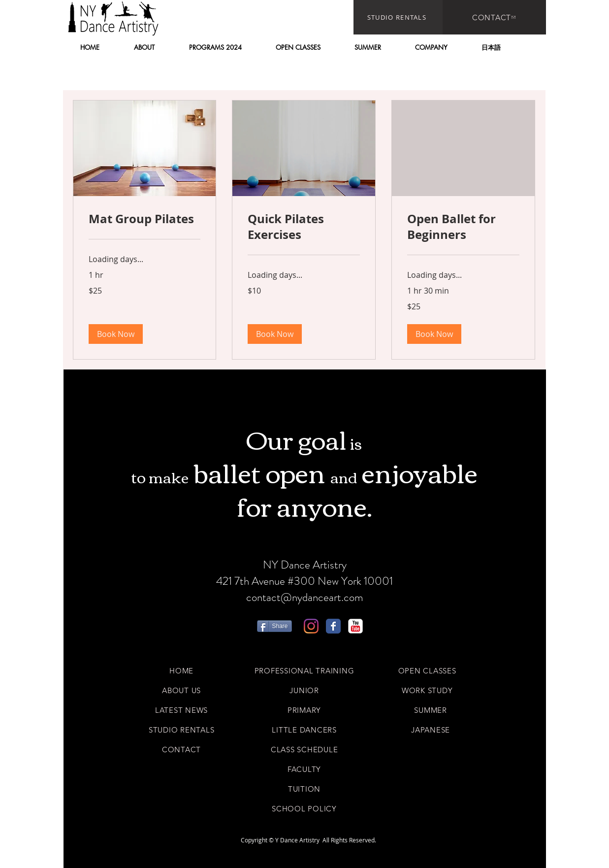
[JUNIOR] (304, 690)
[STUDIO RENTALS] (398, 17)
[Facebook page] (333, 626)
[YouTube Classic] (355, 626)
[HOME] (182, 670)
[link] (145, 219)
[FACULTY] (304, 769)
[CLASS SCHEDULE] (304, 749)
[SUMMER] (431, 710)
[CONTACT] (494, 17)
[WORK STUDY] (427, 690)
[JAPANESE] (431, 730)
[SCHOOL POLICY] (304, 808)
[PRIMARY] (304, 710)
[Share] (274, 626)
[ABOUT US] (182, 690)
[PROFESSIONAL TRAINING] (304, 670)
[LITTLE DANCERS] (304, 730)
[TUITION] (304, 789)
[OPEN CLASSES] (427, 670)
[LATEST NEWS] (182, 710)
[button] (144, 47)
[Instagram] (311, 626)
